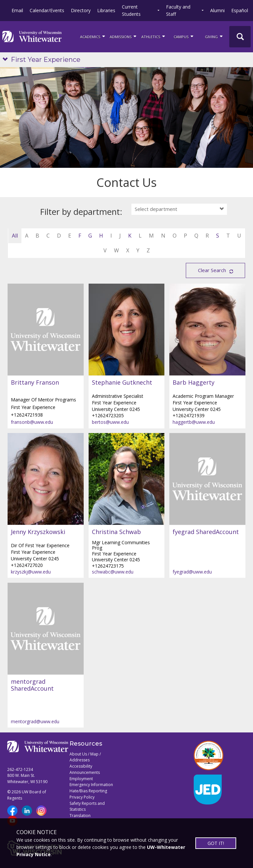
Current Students (131, 10)
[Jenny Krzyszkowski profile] (46, 479)
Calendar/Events (47, 10)
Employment (81, 779)
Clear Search (212, 270)
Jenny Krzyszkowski (38, 532)
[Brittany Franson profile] (46, 330)
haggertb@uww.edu (194, 422)
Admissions (124, 36)
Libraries (106, 10)
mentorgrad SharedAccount (32, 685)
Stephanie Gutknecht (122, 383)
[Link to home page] (32, 37)
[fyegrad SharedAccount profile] (207, 479)
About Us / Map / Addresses (85, 757)
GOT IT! (216, 843)
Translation (80, 816)
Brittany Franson (35, 383)
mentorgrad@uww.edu (35, 721)
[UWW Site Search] (240, 37)
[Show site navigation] (7, 60)
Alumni (217, 10)
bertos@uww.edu (110, 422)
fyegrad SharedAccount (206, 532)
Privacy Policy (82, 797)
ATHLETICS (154, 36)
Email (17, 10)
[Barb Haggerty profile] (207, 330)
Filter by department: (81, 212)
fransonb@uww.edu (32, 422)
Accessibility (81, 766)
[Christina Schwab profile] (127, 479)
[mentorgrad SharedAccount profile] (46, 629)
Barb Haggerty (194, 383)
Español (240, 10)
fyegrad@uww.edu (192, 572)
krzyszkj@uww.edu (31, 572)
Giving (214, 36)
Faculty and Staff (178, 10)
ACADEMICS (93, 36)
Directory (81, 10)
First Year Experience (46, 60)
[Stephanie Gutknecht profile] (127, 330)
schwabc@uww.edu (113, 572)
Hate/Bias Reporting (88, 791)
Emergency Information (91, 785)
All (15, 236)
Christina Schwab (116, 532)
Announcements (85, 772)
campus (184, 36)
